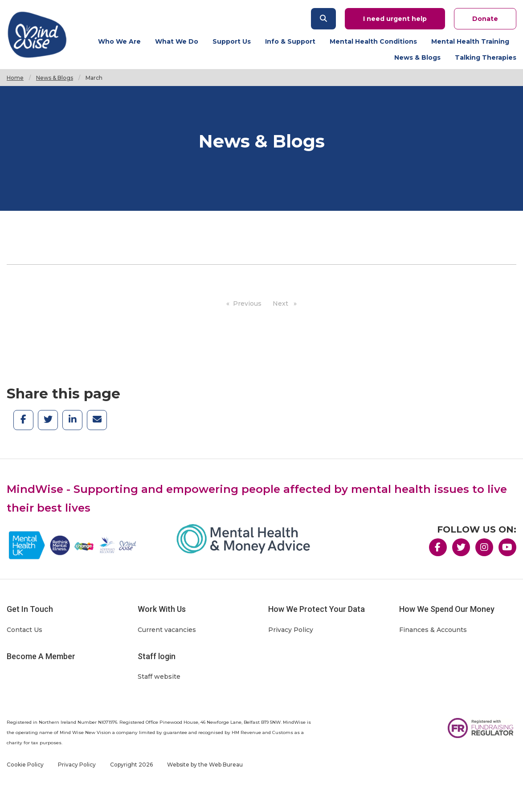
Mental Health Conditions (373, 41)
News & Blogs (417, 57)
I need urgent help (395, 19)
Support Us (232, 41)
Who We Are (119, 41)
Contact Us (25, 630)
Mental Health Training (470, 41)
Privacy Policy (291, 630)
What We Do (177, 41)
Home (15, 78)
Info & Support (290, 41)
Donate (485, 19)
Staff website (159, 677)
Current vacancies (167, 630)
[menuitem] (123, 41)
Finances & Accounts (433, 630)
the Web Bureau (221, 765)
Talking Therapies (486, 57)
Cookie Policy (25, 765)
